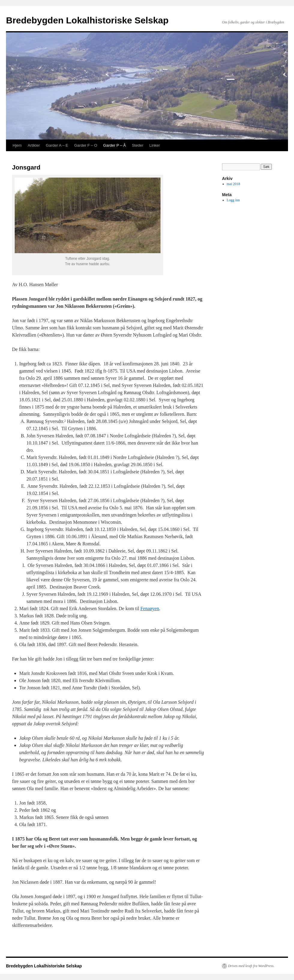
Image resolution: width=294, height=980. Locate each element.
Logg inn (233, 200)
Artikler (34, 145)
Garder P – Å (115, 145)
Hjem (17, 145)
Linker (155, 145)
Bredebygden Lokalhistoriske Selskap (87, 20)
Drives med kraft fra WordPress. (251, 966)
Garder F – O (86, 145)
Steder (137, 145)
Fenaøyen (150, 608)
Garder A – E (57, 145)
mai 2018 (234, 184)
